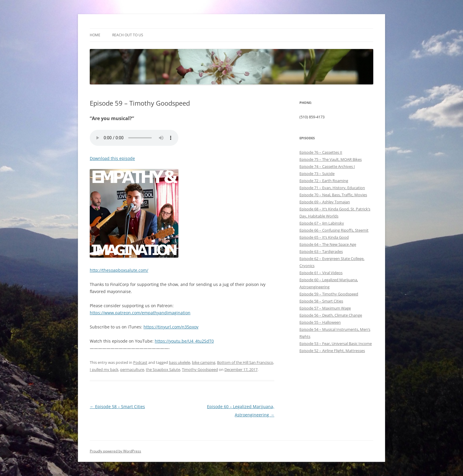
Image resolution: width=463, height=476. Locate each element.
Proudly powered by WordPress (115, 451)
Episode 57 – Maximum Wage (325, 308)
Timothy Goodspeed (200, 369)
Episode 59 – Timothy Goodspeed (329, 294)
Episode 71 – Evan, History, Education (332, 188)
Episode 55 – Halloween (320, 322)
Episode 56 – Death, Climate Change (331, 315)
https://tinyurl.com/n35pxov (171, 327)
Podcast (140, 362)
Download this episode (112, 158)
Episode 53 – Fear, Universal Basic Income (336, 343)
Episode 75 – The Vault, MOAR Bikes (331, 159)
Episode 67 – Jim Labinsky (322, 223)
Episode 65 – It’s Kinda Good (324, 237)
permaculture (132, 369)
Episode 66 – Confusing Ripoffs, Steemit (334, 230)
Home (95, 35)
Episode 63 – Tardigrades (321, 251)
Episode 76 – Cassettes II (321, 152)
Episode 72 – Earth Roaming (324, 181)
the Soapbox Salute (163, 369)
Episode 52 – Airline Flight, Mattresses (332, 351)
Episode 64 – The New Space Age (328, 244)
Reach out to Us (128, 35)
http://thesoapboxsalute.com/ (119, 270)
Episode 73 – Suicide (317, 174)
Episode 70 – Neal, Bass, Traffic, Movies (333, 195)
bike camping (204, 362)
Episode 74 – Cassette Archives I (327, 166)
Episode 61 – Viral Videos (321, 273)
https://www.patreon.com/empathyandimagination (140, 313)
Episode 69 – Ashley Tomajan (325, 202)
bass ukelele (180, 362)
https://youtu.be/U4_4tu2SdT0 (184, 341)
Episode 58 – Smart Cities (117, 407)
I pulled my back (104, 369)
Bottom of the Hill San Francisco (245, 362)
